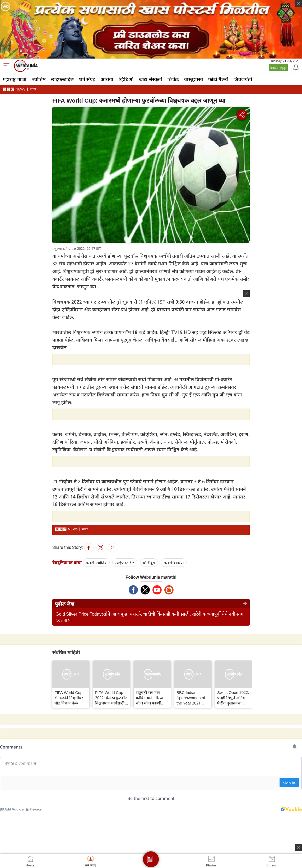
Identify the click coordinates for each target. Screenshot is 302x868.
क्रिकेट (173, 79)
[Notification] (295, 67)
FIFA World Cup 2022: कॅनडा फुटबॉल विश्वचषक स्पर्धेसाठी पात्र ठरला (111, 698)
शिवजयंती (243, 79)
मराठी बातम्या (174, 563)
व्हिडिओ (126, 79)
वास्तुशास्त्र (194, 79)
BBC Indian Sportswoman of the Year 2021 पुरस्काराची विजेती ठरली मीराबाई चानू (191, 698)
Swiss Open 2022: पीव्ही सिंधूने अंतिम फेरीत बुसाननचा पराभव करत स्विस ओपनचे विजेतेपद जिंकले (233, 698)
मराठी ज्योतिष (96, 563)
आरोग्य (107, 79)
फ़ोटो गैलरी (218, 79)
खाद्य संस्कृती (150, 79)
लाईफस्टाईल (62, 79)
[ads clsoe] (299, 847)
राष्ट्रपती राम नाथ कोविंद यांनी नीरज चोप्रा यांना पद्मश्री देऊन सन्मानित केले (150, 698)
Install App (278, 68)
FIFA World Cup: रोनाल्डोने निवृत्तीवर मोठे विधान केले (69, 698)
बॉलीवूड (149, 563)
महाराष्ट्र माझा (15, 79)
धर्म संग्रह (87, 79)
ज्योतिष (39, 79)
